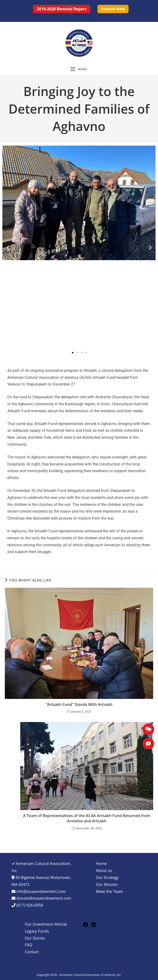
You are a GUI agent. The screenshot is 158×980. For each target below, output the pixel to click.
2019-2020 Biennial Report (62, 9)
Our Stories (35, 938)
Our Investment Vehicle (46, 924)
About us (104, 870)
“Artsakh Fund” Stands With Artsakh (79, 704)
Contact (32, 952)
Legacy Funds (37, 931)
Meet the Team (110, 891)
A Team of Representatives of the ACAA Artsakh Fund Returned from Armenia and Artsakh (87, 818)
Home (101, 864)
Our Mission (107, 884)
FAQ (29, 945)
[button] (8, 248)
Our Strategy (107, 877)
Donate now (113, 9)
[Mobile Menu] (79, 69)
